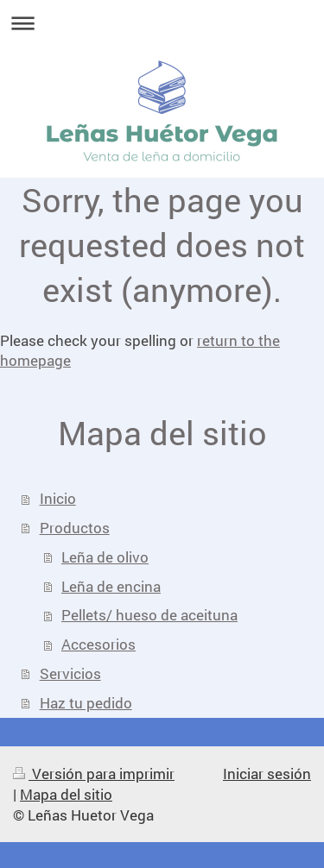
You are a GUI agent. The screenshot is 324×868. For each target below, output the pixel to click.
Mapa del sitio (66, 794)
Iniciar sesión (267, 774)
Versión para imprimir (94, 774)
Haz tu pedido (86, 703)
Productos (75, 528)
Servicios (70, 673)
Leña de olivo (105, 557)
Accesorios (98, 644)
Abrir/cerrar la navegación (162, 23)
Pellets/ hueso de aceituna (149, 615)
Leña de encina (111, 586)
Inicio (58, 498)
